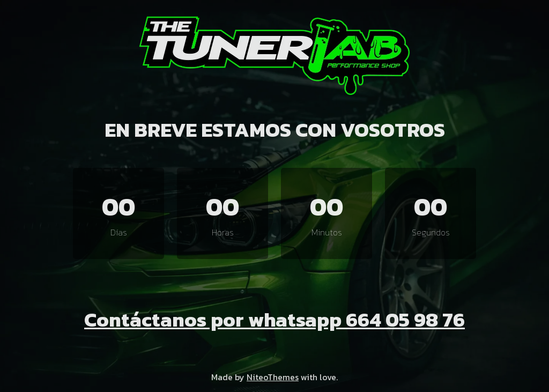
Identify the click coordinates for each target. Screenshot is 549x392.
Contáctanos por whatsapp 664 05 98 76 (274, 320)
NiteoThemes (273, 377)
